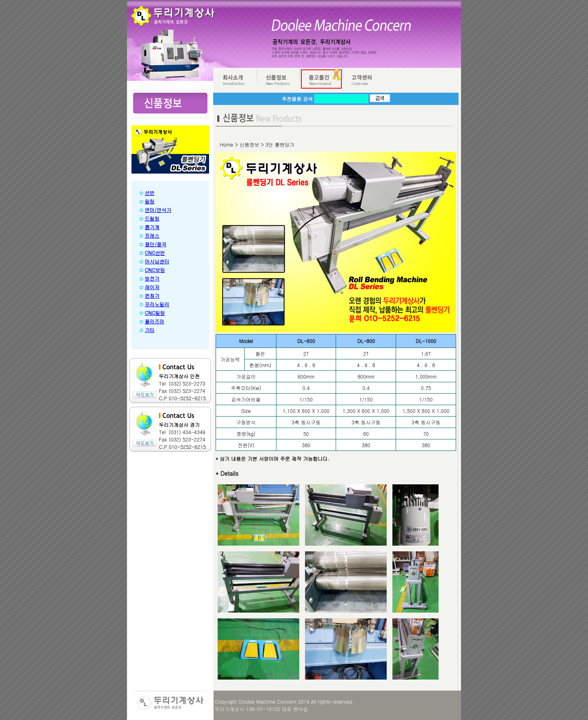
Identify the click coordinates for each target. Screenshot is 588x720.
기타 (150, 330)
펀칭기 (152, 295)
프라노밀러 (157, 304)
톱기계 (152, 227)
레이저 (152, 287)
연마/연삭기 (158, 210)
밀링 (150, 201)
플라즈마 (155, 321)
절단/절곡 (156, 244)
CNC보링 (155, 270)
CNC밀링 (155, 313)
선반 (150, 193)
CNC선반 (155, 253)
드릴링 (152, 218)
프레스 (152, 235)
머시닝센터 (157, 261)
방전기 (152, 278)
